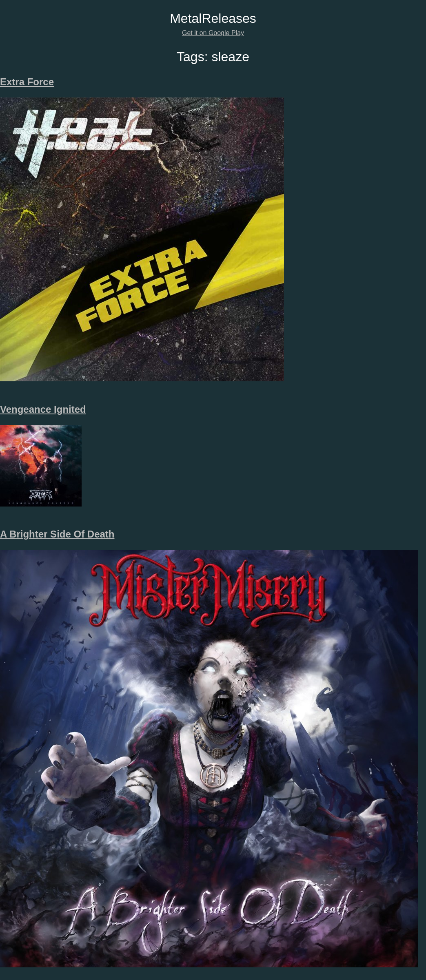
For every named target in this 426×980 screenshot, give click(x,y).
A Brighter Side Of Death (57, 534)
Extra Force (27, 82)
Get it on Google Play (213, 33)
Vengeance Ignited (43, 409)
